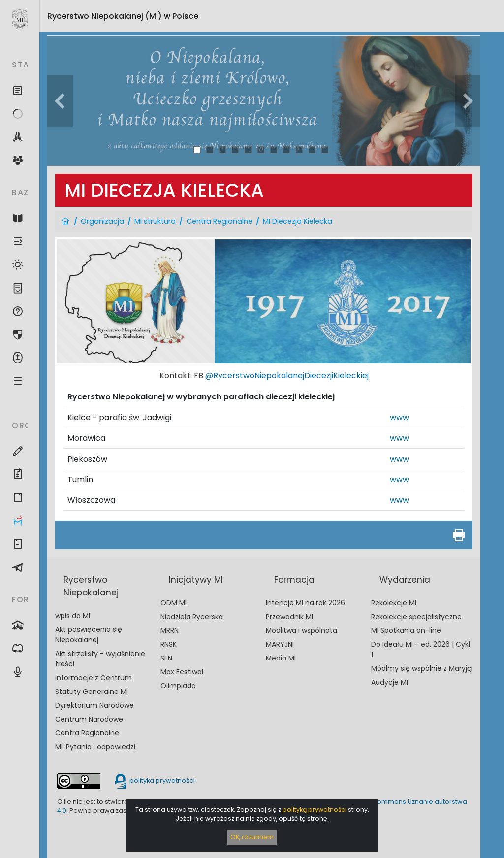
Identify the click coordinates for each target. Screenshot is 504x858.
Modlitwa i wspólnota (301, 630)
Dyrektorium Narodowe (94, 705)
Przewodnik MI (289, 617)
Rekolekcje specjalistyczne (416, 617)
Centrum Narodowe (89, 719)
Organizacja (102, 221)
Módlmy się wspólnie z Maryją (421, 668)
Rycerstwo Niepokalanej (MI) (123, 16)
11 (325, 149)
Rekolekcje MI (394, 603)
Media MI (281, 658)
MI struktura (155, 221)
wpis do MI (73, 616)
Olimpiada (178, 686)
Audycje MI (390, 682)
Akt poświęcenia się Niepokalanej (89, 635)
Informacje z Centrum (94, 678)
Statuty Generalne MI (92, 692)
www (399, 417)
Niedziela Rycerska (192, 617)
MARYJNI (280, 644)
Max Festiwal (182, 672)
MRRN (170, 630)
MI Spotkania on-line (406, 630)
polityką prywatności (315, 809)
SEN (166, 658)
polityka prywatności (154, 780)
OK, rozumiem (252, 837)
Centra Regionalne (220, 221)
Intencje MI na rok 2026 (305, 603)
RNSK (169, 644)
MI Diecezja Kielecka (298, 221)
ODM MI (173, 603)
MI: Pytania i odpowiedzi (95, 747)
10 (312, 149)
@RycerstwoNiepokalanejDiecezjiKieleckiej (287, 376)
